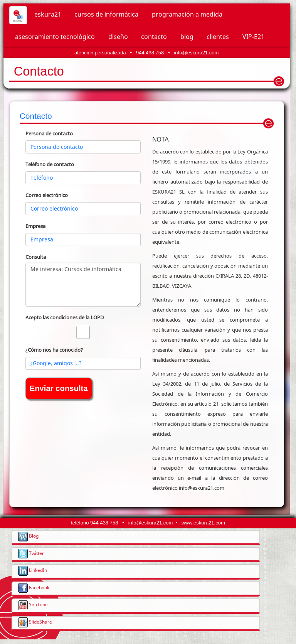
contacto (154, 37)
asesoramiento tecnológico (55, 37)
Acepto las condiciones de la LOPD (65, 317)
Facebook (34, 587)
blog (187, 37)
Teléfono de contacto (50, 164)
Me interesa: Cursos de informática (83, 285)
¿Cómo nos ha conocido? (54, 350)
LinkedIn (33, 570)
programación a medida (187, 14)
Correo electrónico (47, 195)
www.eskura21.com (203, 523)
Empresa (35, 226)
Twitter (31, 553)
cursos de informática (106, 14)
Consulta (36, 257)
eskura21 (48, 14)
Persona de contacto (49, 133)
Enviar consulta (59, 388)
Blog (28, 536)
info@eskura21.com (196, 53)
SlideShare (35, 622)
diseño (118, 37)
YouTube (33, 604)
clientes (218, 37)
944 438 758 (150, 53)
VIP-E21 (253, 37)
